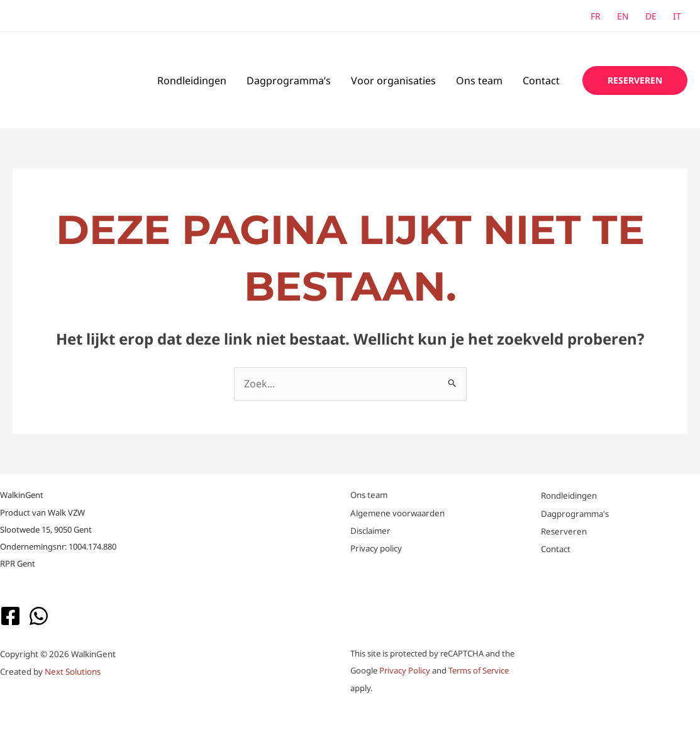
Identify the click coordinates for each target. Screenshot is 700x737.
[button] (635, 80)
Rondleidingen (192, 80)
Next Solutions (73, 672)
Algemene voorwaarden (397, 513)
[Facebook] (10, 616)
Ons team (479, 80)
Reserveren (564, 531)
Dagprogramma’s (289, 80)
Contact (541, 80)
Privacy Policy (405, 670)
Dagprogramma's (575, 514)
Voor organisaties (393, 80)
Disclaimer (370, 531)
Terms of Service (479, 670)
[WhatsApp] (39, 616)
